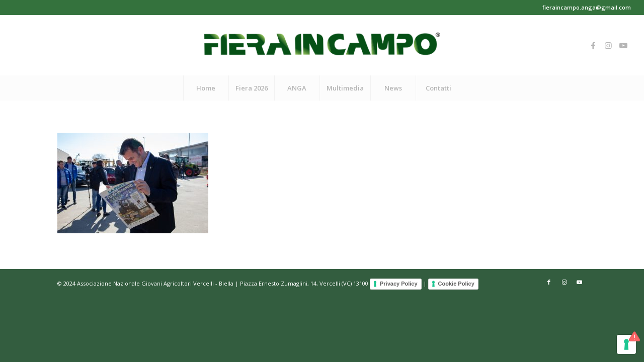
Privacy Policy (399, 284)
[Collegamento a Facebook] (593, 45)
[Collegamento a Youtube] (623, 45)
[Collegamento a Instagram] (608, 45)
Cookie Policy (456, 284)
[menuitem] (206, 88)
